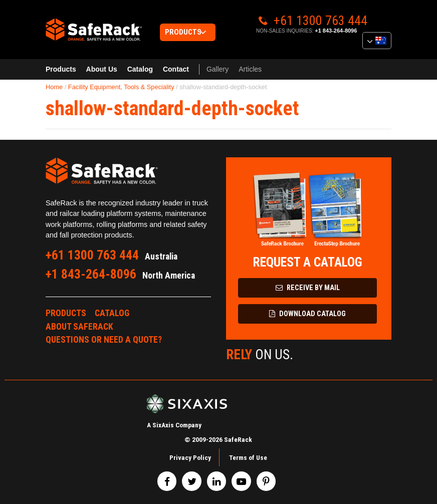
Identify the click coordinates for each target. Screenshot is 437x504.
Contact (176, 69)
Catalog (140, 69)
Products (61, 69)
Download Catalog (307, 314)
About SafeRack (79, 327)
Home (54, 87)
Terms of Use (248, 457)
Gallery (217, 69)
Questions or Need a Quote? (104, 340)
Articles (250, 69)
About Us (102, 69)
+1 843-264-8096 (336, 31)
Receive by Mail (308, 288)
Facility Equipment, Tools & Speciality (121, 87)
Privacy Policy (190, 457)
